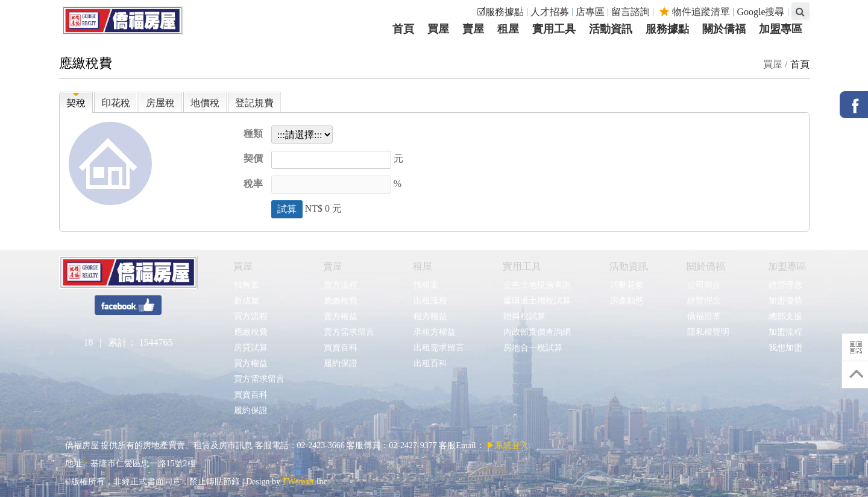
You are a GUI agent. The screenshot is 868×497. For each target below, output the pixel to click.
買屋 (243, 266)
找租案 (426, 285)
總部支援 (785, 316)
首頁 (800, 64)
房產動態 (627, 301)
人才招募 (550, 12)
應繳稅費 (250, 332)
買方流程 (250, 316)
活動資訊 (629, 266)
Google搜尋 (760, 12)
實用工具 (522, 266)
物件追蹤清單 (695, 12)
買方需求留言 (259, 379)
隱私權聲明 (708, 332)
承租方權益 (434, 332)
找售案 (246, 285)
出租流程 (430, 301)
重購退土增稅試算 (537, 301)
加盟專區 (787, 266)
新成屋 (246, 301)
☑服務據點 (500, 12)
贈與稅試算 (524, 316)
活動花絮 (627, 285)
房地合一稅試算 (533, 348)
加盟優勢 (785, 301)
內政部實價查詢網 (537, 332)
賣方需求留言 (349, 332)
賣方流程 (340, 285)
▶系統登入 (508, 445)
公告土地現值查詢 (537, 285)
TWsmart (298, 482)
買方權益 (250, 363)
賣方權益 (340, 316)
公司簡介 (704, 285)
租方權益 (430, 316)
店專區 (590, 12)
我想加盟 (785, 348)
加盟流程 (785, 332)
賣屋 (333, 266)
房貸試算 (250, 348)
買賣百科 (250, 395)
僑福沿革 (704, 316)
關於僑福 (706, 266)
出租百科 (430, 363)
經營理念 (704, 301)
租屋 (423, 266)
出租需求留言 (439, 348)
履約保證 (250, 410)
